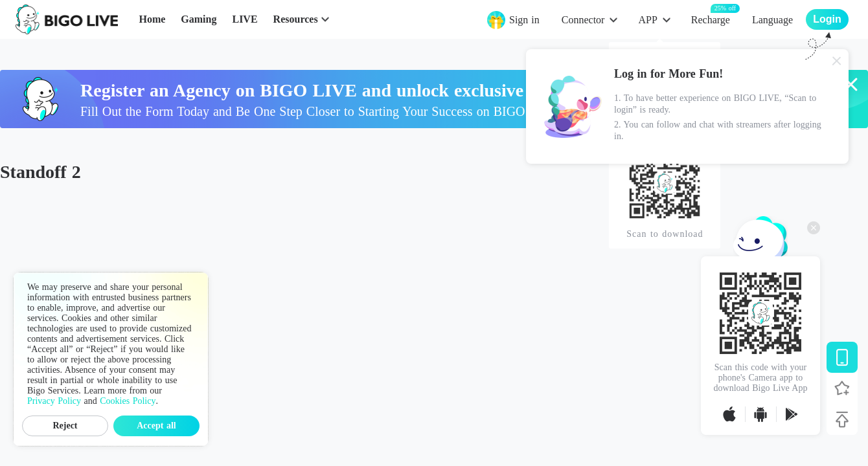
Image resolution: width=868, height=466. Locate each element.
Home (152, 19)
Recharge (711, 19)
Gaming (199, 19)
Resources (296, 19)
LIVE (245, 19)
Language (772, 20)
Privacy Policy (54, 401)
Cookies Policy (128, 401)
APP (647, 20)
